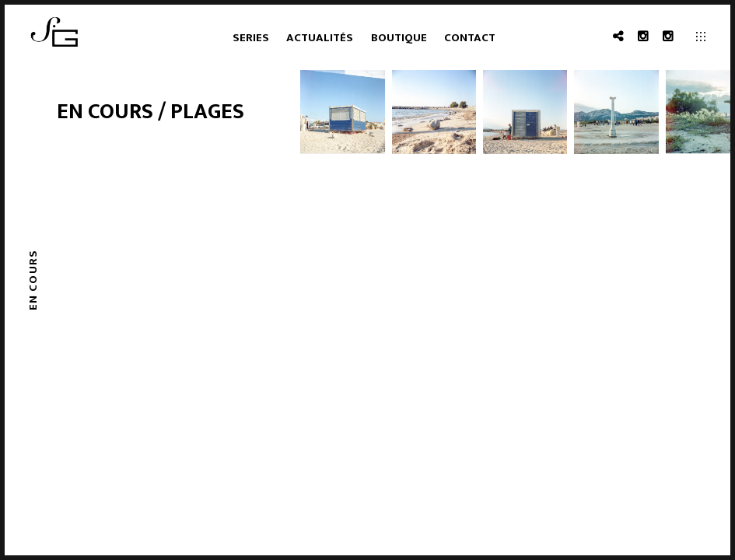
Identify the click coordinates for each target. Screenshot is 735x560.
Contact (470, 38)
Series (251, 38)
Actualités (320, 38)
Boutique (399, 38)
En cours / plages (150, 112)
